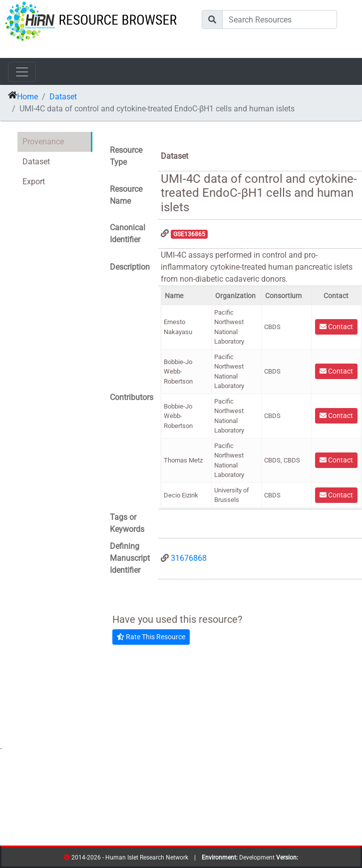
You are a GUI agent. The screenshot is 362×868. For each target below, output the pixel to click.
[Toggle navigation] (22, 72)
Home (27, 97)
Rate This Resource (151, 637)
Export (34, 182)
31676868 (189, 558)
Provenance (43, 142)
